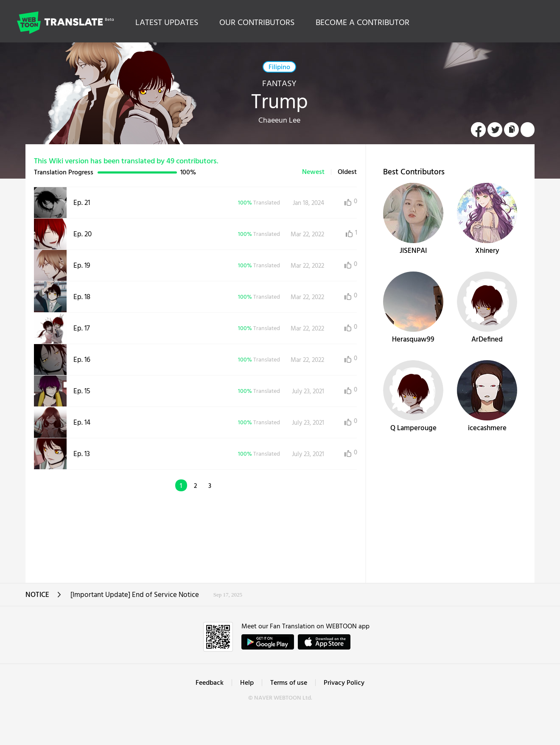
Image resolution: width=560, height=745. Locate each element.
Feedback (210, 683)
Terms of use (289, 683)
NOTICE (43, 598)
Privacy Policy (344, 683)
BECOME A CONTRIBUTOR (363, 23)
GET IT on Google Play (268, 642)
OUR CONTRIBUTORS (257, 23)
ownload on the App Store (324, 642)
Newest (313, 172)
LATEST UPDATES (167, 23)
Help (247, 683)
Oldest (347, 172)
